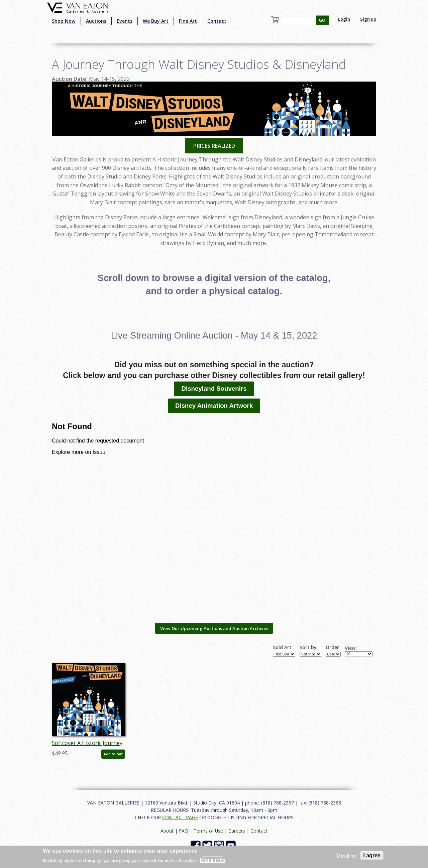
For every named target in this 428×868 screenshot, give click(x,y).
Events (125, 21)
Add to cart (113, 754)
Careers (237, 831)
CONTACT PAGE (180, 817)
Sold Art (282, 647)
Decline (347, 856)
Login (344, 19)
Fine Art (188, 21)
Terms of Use (208, 831)
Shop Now (64, 21)
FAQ (184, 831)
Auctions (96, 21)
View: (351, 648)
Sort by (308, 647)
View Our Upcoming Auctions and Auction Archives (214, 628)
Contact (217, 21)
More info (213, 860)
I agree (372, 855)
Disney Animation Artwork (214, 406)
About (167, 831)
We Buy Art (156, 21)
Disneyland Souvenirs (214, 389)
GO (322, 20)
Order (332, 647)
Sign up (368, 19)
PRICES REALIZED (214, 146)
